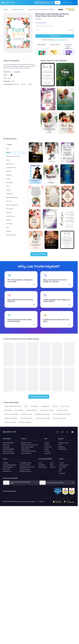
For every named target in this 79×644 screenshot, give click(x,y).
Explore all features (26, 443)
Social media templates (27, 436)
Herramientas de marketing (29, 440)
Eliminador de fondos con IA (27, 456)
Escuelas (47, 440)
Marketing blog (62, 438)
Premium (47, 434)
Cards (26, 396)
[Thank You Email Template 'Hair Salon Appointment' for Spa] (21, 343)
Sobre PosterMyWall (8, 432)
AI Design (5, 452)
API (60, 461)
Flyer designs (8, 400)
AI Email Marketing (8, 456)
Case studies (6, 436)
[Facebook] (57, 421)
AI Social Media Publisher (10, 454)
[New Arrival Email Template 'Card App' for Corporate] (69, 343)
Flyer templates (19, 400)
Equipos (47, 438)
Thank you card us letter (59, 408)
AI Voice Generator (25, 454)
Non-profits (48, 443)
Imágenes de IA (7, 461)
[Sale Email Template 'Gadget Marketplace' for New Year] (69, 369)
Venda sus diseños (8, 440)
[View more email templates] (39, 386)
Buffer (52, 454)
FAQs (61, 458)
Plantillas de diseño (26, 432)
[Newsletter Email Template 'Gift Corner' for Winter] (57, 343)
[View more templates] (39, 243)
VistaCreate (42, 454)
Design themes (25, 438)
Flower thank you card (26, 408)
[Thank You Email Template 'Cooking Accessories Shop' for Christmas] (9, 343)
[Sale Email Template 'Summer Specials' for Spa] (9, 369)
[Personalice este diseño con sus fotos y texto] (18, 33)
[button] (29, 16)
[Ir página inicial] (7, 3)
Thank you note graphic (11, 408)
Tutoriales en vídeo (63, 432)
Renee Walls (17, 72)
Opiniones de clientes (9, 443)
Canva (40, 452)
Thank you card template (11, 404)
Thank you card (65, 396)
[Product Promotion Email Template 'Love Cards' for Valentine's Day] (45, 343)
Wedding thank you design (42, 404)
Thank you (55, 396)
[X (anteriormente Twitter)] (67, 421)
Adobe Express (43, 456)
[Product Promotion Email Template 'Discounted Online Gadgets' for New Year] (45, 369)
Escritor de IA (6, 458)
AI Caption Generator (26, 461)
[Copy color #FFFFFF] (9, 75)
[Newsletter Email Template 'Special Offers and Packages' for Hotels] (21, 369)
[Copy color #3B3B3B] (11, 75)
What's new (6, 434)
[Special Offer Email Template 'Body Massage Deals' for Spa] (33, 369)
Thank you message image (43, 408)
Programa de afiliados (9, 438)
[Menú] (75, 3)
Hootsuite (53, 456)
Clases (60, 434)
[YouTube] (72, 421)
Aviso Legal (62, 463)
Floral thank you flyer (27, 404)
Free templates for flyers (47, 400)
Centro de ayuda (64, 454)
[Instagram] (62, 421)
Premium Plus (48, 436)
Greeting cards (45, 396)
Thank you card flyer (10, 412)
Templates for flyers (62, 400)
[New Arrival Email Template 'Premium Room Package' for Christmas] (57, 369)
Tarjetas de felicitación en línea (13, 396)
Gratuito (47, 432)
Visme (52, 452)
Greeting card (34, 396)
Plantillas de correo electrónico (30, 434)
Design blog (61, 436)
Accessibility (62, 456)
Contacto (62, 452)
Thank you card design (25, 412)
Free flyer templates (32, 400)
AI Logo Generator (25, 458)
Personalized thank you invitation (61, 404)
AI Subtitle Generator (26, 452)
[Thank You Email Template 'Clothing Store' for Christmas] (33, 343)
